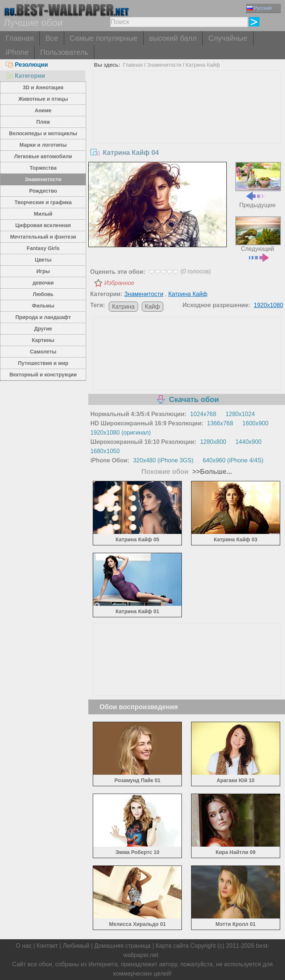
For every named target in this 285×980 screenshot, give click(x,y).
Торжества (43, 168)
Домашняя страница (122, 946)
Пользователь (64, 52)
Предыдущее (258, 185)
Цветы (43, 260)
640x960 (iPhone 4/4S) (233, 460)
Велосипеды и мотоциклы (43, 133)
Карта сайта (172, 946)
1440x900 (248, 442)
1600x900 (255, 423)
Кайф (153, 307)
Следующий (258, 238)
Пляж (43, 122)
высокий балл (173, 38)
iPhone (17, 52)
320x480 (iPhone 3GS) (163, 460)
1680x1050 (105, 451)
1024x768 (203, 414)
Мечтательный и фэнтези (43, 237)
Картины (43, 340)
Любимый (76, 946)
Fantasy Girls (43, 248)
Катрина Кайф (203, 65)
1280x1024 (240, 414)
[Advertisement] (187, 126)
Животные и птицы (43, 99)
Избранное (119, 283)
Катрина (123, 307)
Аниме (43, 110)
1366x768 (220, 423)
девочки (43, 283)
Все (52, 38)
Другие (43, 329)
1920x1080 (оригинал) (120, 433)
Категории (25, 76)
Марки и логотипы (43, 145)
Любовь (43, 294)
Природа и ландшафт (43, 317)
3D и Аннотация (43, 87)
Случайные (228, 38)
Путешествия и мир (43, 363)
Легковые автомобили (43, 156)
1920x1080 (268, 305)
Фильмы (43, 306)
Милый (43, 214)
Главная (20, 38)
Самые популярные (104, 38)
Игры (43, 271)
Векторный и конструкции (43, 375)
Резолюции (27, 65)
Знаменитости (43, 179)
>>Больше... (211, 472)
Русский (259, 8)
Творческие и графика (43, 202)
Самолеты (43, 352)
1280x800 (213, 442)
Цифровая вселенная (43, 225)
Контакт (47, 946)
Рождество (43, 191)
